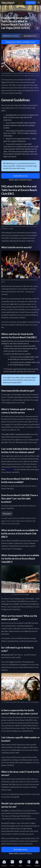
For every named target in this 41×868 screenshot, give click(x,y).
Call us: (30, 180)
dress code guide (13, 797)
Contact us (10, 469)
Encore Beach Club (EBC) (27, 346)
